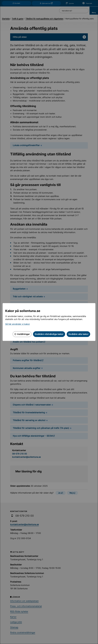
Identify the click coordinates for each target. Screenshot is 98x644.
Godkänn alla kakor (78, 334)
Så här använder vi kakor (18, 324)
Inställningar (22, 334)
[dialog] (49, 322)
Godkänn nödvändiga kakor (49, 334)
